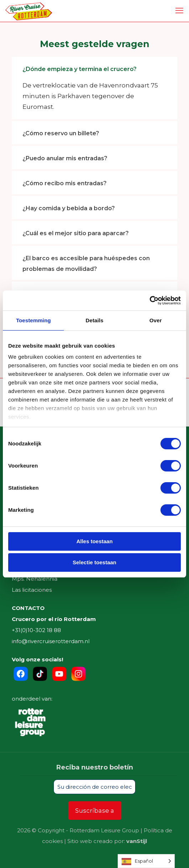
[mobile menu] (179, 11)
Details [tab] (94, 320)
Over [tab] (156, 320)
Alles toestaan (94, 541)
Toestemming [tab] (34, 320)
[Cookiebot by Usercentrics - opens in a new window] (150, 301)
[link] (94, 88)
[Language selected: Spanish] (146, 861)
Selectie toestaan (95, 562)
